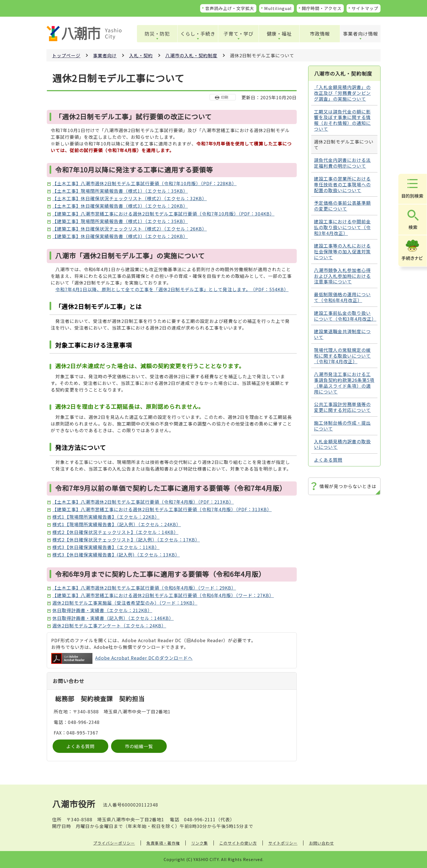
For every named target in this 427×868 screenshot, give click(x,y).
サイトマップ (365, 8)
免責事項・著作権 (163, 843)
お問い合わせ (322, 843)
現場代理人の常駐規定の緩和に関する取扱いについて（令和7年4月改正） (342, 356)
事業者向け (105, 55)
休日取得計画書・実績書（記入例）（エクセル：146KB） (113, 618)
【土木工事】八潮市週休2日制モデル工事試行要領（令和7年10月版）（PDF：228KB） (144, 183)
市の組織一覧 (139, 746)
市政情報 (320, 34)
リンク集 (200, 843)
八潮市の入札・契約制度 (191, 55)
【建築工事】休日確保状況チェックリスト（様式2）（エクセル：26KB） (130, 229)
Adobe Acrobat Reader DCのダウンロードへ (122, 658)
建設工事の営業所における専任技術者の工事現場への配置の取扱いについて (342, 184)
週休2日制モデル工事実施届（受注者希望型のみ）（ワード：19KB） (125, 603)
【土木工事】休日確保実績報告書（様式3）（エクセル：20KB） (120, 206)
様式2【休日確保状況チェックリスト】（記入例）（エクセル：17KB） (126, 540)
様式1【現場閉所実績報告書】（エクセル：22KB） (106, 517)
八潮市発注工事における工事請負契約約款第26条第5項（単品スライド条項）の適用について (344, 383)
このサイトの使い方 (238, 843)
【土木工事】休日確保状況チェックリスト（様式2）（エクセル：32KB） (130, 198)
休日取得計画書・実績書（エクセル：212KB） (102, 610)
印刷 (225, 97)
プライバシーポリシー (114, 843)
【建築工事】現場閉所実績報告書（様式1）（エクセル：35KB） (120, 221)
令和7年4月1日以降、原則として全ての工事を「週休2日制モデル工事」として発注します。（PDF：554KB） (172, 289)
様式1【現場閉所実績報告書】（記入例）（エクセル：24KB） (117, 524)
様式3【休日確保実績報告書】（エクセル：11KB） (106, 547)
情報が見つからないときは (348, 486)
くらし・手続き (198, 34)
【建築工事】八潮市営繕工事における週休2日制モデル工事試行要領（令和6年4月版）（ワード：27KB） (163, 595)
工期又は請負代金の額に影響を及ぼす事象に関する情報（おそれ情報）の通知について (342, 120)
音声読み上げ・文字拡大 (230, 8)
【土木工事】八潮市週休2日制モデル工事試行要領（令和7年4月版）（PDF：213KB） (143, 502)
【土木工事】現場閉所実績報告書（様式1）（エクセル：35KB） (120, 191)
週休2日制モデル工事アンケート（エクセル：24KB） (109, 625)
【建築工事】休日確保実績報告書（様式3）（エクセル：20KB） (120, 236)
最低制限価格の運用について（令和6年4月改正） (342, 297)
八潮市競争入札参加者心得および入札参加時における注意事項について (342, 276)
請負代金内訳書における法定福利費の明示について (342, 163)
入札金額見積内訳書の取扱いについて (342, 444)
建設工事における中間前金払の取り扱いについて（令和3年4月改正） (342, 227)
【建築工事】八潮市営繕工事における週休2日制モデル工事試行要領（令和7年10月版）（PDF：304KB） (163, 214)
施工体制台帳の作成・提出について (342, 426)
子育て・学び (239, 34)
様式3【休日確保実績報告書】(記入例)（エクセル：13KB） (116, 555)
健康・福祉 (279, 34)
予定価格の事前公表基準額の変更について (342, 206)
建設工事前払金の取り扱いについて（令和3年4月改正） (345, 316)
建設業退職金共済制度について (342, 334)
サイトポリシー (283, 843)
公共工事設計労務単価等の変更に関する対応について (342, 407)
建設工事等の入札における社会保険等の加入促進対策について (342, 251)
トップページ (66, 55)
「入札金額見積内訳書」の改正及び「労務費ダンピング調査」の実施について (342, 93)
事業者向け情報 (360, 34)
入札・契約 (141, 55)
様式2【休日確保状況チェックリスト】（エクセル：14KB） (115, 532)
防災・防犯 (157, 34)
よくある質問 (80, 746)
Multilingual (278, 8)
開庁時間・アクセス (322, 8)
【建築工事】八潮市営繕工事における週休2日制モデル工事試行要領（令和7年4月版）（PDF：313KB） (162, 509)
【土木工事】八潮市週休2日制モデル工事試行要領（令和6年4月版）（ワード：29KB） (144, 588)
